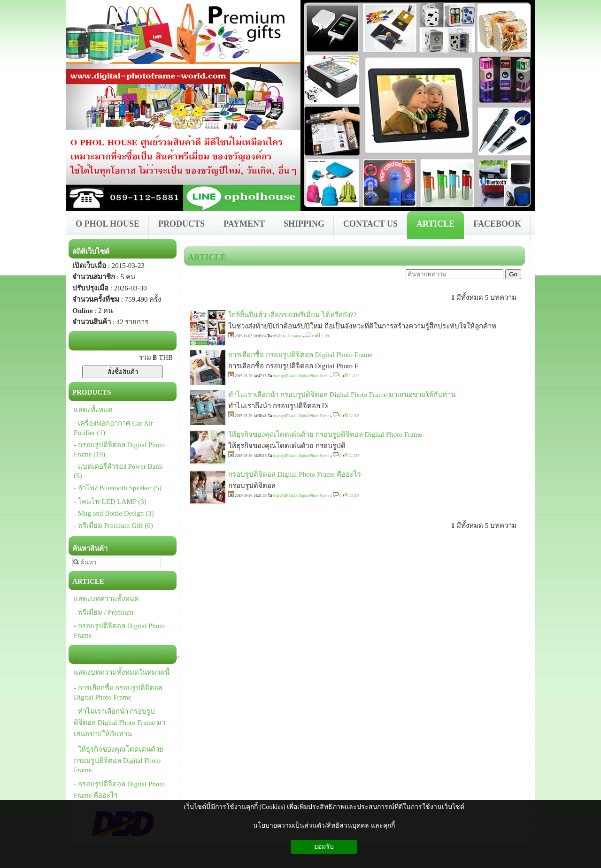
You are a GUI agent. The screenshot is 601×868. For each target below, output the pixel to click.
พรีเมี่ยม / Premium (287, 336)
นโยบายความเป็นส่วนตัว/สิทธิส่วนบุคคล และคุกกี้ (324, 826)
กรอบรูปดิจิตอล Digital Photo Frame (301, 376)
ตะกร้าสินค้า (91, 343)
